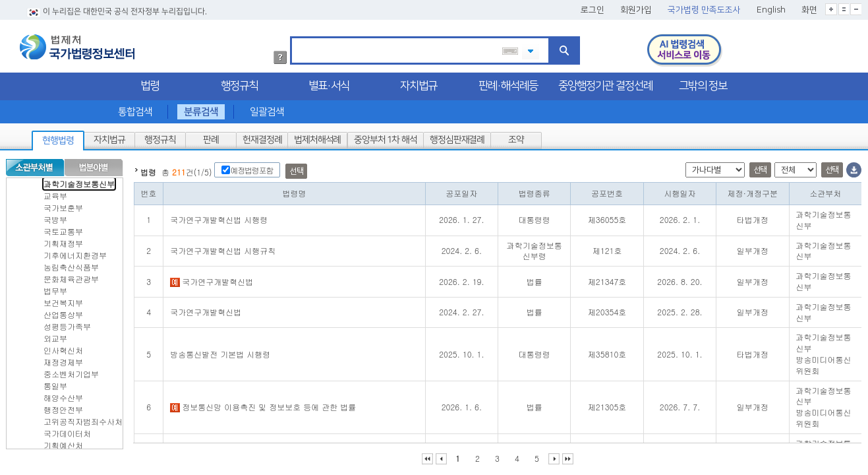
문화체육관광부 (71, 276)
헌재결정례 (262, 137)
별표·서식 (329, 83)
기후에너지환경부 (75, 252)
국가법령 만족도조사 (704, 7)
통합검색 (134, 109)
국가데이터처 (67, 430)
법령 (150, 83)
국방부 (55, 217)
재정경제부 (63, 359)
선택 (296, 169)
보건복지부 (63, 300)
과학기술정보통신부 (79, 181)
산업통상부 (63, 312)
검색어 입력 (296, 36)
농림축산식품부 (71, 264)
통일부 (55, 383)
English (771, 7)
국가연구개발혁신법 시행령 (219, 217)
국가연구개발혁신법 (212, 279)
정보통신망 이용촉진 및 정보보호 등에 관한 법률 (263, 404)
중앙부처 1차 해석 (386, 137)
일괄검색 (267, 109)
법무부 (55, 288)
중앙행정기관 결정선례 (605, 83)
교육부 (55, 193)
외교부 (55, 335)
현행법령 (58, 138)
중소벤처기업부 (71, 371)
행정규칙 (239, 83)
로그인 (593, 7)
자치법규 (419, 83)
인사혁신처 (63, 347)
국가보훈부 (63, 205)
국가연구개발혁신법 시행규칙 (223, 248)
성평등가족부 (67, 324)
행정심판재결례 (456, 137)
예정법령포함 (251, 167)
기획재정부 (63, 240)
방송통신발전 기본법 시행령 (220, 351)
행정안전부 (63, 407)
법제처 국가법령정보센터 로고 (77, 44)
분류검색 (201, 109)
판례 (211, 137)
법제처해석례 (317, 137)
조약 (516, 137)
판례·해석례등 (508, 83)
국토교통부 (63, 229)
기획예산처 (63, 442)
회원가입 (636, 7)
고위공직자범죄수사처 (83, 419)
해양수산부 (63, 395)
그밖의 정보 (703, 83)
